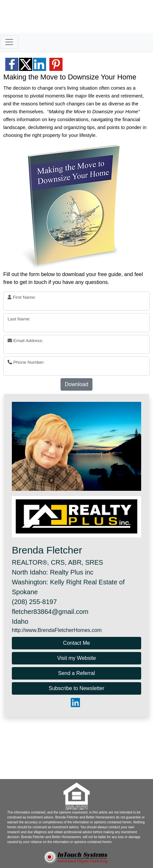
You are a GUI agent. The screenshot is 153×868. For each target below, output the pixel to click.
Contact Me (77, 643)
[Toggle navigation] (9, 42)
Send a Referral (76, 673)
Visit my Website (77, 658)
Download (76, 384)
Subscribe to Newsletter (76, 688)
